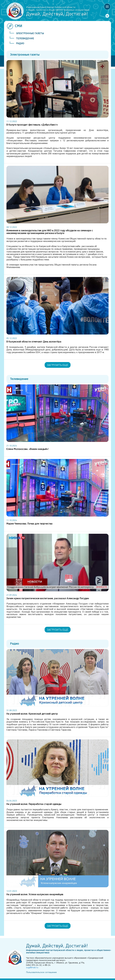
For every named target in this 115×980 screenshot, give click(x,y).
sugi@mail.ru (32, 967)
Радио (20, 43)
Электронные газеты (30, 33)
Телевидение (25, 38)
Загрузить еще (58, 365)
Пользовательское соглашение (41, 972)
